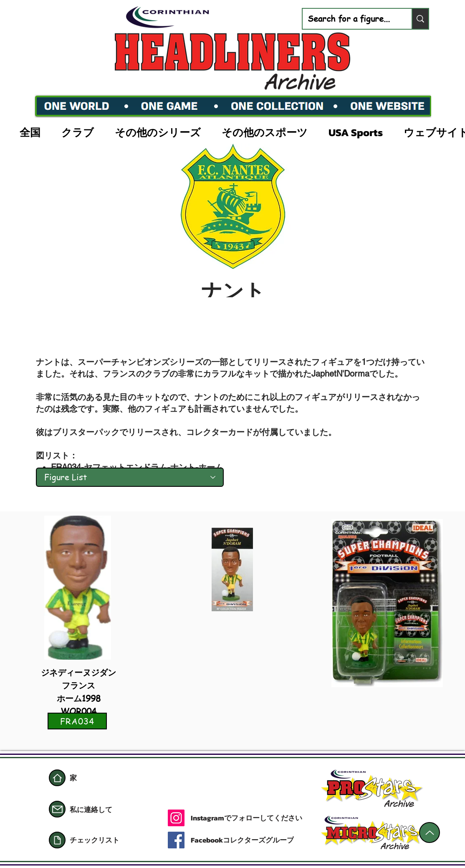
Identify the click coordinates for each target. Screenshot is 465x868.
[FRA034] (77, 721)
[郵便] (57, 809)
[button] (34, 132)
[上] (430, 833)
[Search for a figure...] (351, 19)
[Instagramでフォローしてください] (259, 818)
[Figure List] (130, 477)
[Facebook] (176, 840)
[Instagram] (176, 818)
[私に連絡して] (99, 810)
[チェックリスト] (109, 840)
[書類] (57, 840)
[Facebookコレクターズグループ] (243, 840)
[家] (57, 778)
